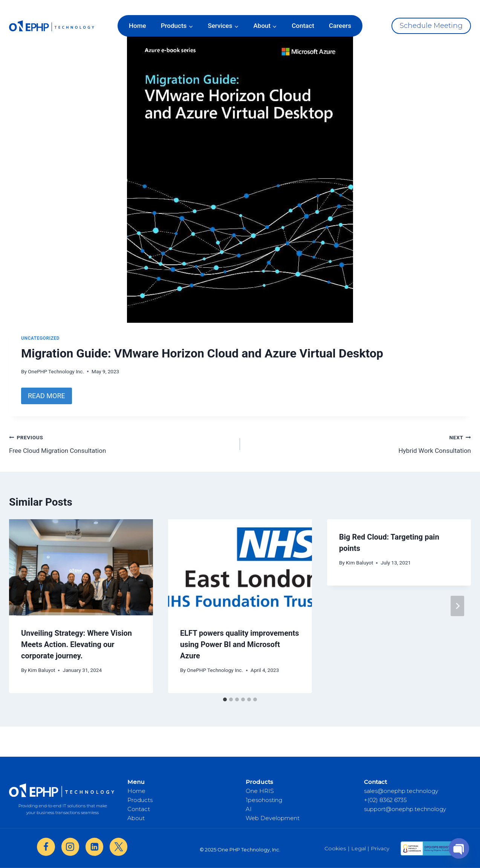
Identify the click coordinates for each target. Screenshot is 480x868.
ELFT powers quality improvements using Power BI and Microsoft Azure (239, 644)
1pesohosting (264, 800)
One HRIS (260, 791)
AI (249, 809)
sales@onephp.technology (401, 791)
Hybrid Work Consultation (359, 443)
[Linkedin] (94, 847)
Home (138, 26)
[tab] (225, 699)
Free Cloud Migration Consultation (121, 443)
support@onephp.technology (405, 809)
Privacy (380, 848)
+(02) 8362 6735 (385, 800)
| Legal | (358, 848)
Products (140, 800)
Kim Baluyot (41, 670)
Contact (303, 26)
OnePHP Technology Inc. (56, 371)
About (136, 818)
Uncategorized (40, 338)
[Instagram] (70, 847)
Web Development (273, 818)
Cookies (335, 848)
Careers (340, 26)
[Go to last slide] (23, 606)
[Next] (457, 606)
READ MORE (47, 396)
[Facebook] (46, 847)
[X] (118, 847)
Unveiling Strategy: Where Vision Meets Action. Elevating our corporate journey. (76, 644)
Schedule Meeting (431, 26)
